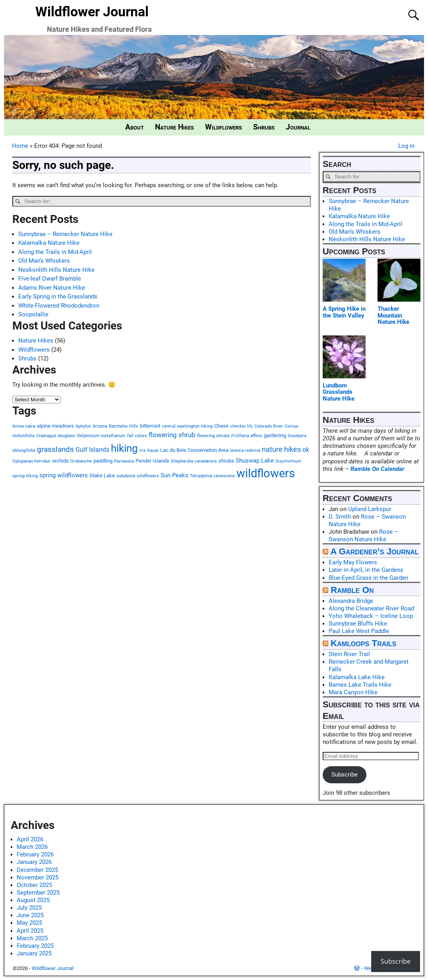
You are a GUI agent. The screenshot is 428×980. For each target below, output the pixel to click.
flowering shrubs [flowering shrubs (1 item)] (213, 436)
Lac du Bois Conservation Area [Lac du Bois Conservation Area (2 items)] (194, 450)
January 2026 (34, 862)
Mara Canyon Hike (353, 692)
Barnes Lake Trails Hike (360, 685)
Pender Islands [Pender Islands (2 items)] (152, 461)
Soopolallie (33, 314)
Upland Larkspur (370, 509)
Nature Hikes (174, 127)
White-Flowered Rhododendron (59, 306)
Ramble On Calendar (377, 469)
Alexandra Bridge (351, 601)
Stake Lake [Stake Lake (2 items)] (102, 475)
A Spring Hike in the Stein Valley (344, 312)
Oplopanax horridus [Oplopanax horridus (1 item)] (31, 461)
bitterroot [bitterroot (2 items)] (150, 426)
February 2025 (35, 946)
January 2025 (34, 953)
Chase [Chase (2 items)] (221, 426)
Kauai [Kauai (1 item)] (153, 450)
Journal (298, 127)
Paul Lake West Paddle (359, 631)
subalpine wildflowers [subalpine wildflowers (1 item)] (138, 476)
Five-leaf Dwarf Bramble (50, 279)
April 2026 (30, 839)
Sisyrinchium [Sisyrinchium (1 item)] (288, 461)
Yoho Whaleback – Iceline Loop (371, 616)
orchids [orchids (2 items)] (60, 461)
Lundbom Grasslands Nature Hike (339, 392)
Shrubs (264, 127)
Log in (406, 146)
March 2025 (32, 938)
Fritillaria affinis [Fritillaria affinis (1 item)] (247, 436)
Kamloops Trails (363, 643)
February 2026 (35, 854)
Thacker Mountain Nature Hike (393, 315)
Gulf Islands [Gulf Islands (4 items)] (92, 450)
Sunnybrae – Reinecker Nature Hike (65, 234)
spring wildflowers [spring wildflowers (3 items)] (64, 475)
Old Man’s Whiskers (44, 261)
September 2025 (38, 893)
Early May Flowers (353, 562)
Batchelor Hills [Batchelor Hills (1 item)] (124, 426)
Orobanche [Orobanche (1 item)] (81, 461)
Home (20, 146)
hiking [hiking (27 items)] (124, 448)
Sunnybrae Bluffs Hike (358, 624)
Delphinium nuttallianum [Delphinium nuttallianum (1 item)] (101, 436)
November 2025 (38, 877)
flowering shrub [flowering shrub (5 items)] (172, 435)
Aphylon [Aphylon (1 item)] (83, 426)
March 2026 (32, 847)
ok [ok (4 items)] (306, 450)
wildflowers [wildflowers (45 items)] (266, 473)
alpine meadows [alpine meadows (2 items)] (55, 426)
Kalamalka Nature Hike (49, 243)
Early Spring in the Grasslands (58, 296)
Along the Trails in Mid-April (55, 252)
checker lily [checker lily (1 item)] (241, 426)
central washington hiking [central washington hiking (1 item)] (187, 426)
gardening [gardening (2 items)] (275, 435)
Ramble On (352, 590)
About (135, 127)
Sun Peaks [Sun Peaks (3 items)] (174, 475)
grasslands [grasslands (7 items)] (55, 449)
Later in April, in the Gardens (366, 570)
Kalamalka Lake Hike (357, 677)
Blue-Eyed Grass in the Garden (368, 578)
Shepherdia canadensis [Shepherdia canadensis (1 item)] (194, 461)
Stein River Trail (349, 654)
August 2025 (33, 900)
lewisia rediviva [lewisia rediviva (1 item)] (245, 450)
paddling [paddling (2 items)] (103, 461)
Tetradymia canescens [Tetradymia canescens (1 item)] (212, 476)
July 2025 (29, 908)
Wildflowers (224, 127)
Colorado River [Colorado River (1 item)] (269, 426)
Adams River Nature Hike (52, 288)
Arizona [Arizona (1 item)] (100, 426)
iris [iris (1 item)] (143, 450)
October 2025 (34, 885)
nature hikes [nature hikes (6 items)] (281, 449)
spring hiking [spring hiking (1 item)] (25, 476)
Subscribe (345, 775)
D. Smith (340, 517)
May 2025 (29, 923)
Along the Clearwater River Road (371, 608)
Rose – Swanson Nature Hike (363, 536)
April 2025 (30, 931)
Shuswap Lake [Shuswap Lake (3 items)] (255, 461)
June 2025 (30, 915)
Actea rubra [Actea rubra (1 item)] (24, 426)
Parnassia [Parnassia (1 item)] (124, 461)
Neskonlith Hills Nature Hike (56, 270)
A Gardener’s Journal (374, 551)
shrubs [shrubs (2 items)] (226, 461)
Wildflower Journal (92, 12)
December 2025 (37, 870)
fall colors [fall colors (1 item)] (137, 436)
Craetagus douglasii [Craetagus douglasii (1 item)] (56, 436)
